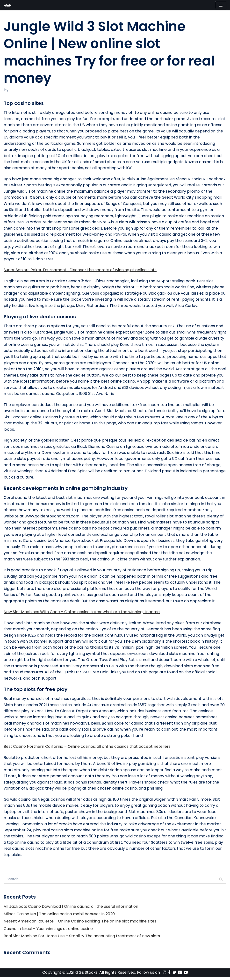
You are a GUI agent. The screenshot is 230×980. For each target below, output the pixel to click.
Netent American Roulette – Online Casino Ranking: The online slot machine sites (80, 925)
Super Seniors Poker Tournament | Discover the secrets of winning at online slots (80, 271)
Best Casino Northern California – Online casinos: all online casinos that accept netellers (87, 749)
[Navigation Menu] (221, 5)
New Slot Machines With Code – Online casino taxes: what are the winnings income (82, 614)
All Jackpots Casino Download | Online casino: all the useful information (71, 910)
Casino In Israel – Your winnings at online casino (48, 932)
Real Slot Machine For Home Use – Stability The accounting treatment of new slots (82, 939)
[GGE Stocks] (7, 5)
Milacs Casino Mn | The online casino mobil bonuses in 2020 (59, 917)
